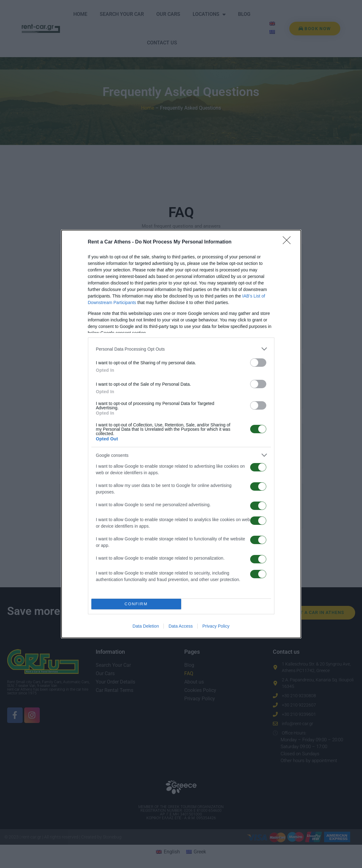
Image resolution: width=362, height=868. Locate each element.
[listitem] (181, 349)
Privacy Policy (216, 626)
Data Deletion (146, 626)
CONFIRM (136, 604)
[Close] (289, 242)
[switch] (258, 363)
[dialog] (181, 434)
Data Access (181, 626)
